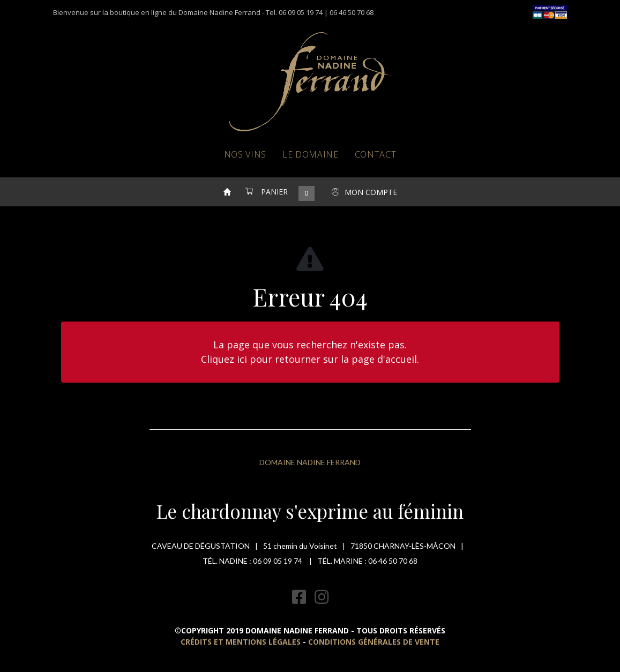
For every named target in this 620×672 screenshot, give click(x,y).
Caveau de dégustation (201, 546)
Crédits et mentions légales (241, 642)
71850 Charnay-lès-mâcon (403, 546)
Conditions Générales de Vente (374, 642)
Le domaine (311, 154)
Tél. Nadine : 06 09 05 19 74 (253, 561)
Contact (376, 154)
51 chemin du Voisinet (300, 546)
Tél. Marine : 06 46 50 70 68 (367, 561)
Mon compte (371, 192)
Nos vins (245, 154)
